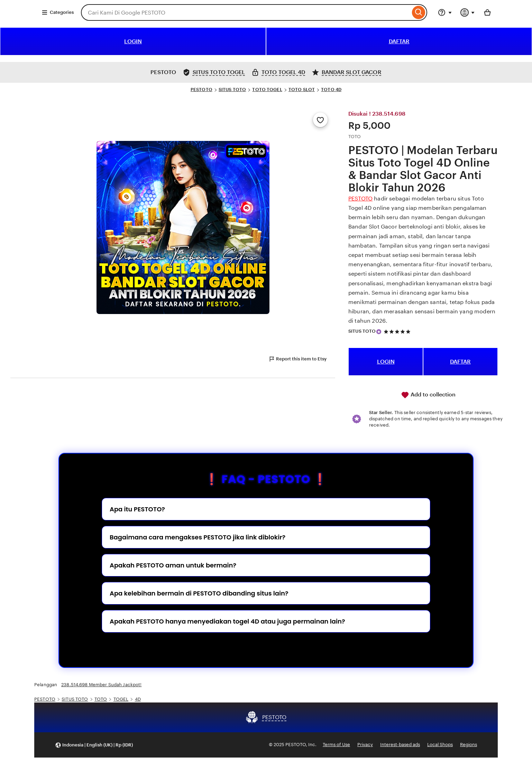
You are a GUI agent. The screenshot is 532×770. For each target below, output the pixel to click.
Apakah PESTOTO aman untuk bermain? (173, 565)
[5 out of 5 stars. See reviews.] (398, 332)
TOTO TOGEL (267, 89)
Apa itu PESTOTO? (137, 509)
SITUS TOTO (232, 89)
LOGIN (133, 41)
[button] (94, 745)
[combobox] (246, 12)
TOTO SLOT (302, 89)
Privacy (365, 745)
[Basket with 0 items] (487, 12)
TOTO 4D (331, 89)
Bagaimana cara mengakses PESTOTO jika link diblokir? (198, 537)
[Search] (419, 12)
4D (138, 699)
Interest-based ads (400, 745)
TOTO (101, 699)
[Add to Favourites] (320, 120)
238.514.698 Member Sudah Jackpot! (101, 685)
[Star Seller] (379, 332)
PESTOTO (201, 89)
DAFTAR (399, 41)
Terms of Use (336, 745)
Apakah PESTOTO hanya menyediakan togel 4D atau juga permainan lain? (227, 621)
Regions (469, 745)
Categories (58, 12)
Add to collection (428, 395)
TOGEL (121, 699)
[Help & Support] (445, 12)
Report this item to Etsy (297, 359)
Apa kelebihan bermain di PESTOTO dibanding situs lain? (199, 593)
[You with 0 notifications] (468, 12)
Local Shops (440, 745)
